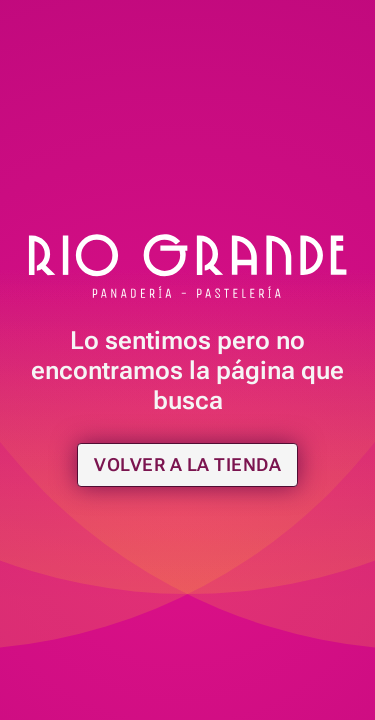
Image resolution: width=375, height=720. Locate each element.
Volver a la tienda (187, 465)
